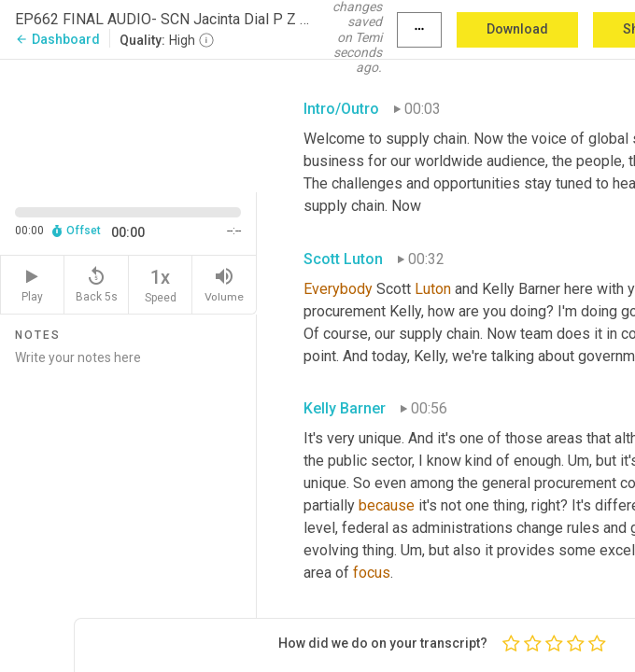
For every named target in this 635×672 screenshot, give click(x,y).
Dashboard (57, 39)
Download (517, 29)
